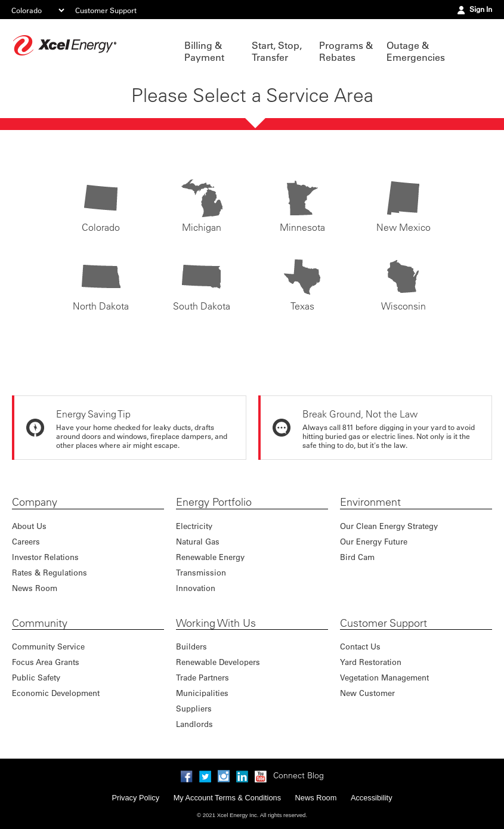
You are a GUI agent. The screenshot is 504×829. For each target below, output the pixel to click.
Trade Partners (202, 677)
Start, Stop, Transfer (277, 51)
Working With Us (216, 623)
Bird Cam (357, 557)
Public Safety (36, 677)
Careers (26, 541)
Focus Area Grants (46, 662)
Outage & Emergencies (414, 51)
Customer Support (106, 10)
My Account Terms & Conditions (227, 798)
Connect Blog (299, 775)
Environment (370, 502)
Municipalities (202, 693)
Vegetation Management (384, 677)
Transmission (201, 572)
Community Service (48, 646)
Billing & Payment (204, 51)
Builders (191, 646)
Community (40, 623)
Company (35, 502)
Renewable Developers (218, 662)
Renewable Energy (210, 557)
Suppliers (194, 708)
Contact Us (360, 646)
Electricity (194, 526)
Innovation (196, 588)
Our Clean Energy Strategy (389, 526)
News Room (35, 588)
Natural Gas (198, 541)
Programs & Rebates (346, 51)
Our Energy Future (374, 541)
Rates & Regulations (50, 572)
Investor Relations (45, 557)
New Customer (367, 693)
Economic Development (56, 693)
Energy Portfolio (214, 502)
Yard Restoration (371, 662)
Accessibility (372, 798)
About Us (29, 526)
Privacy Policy (135, 798)
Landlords (194, 724)
